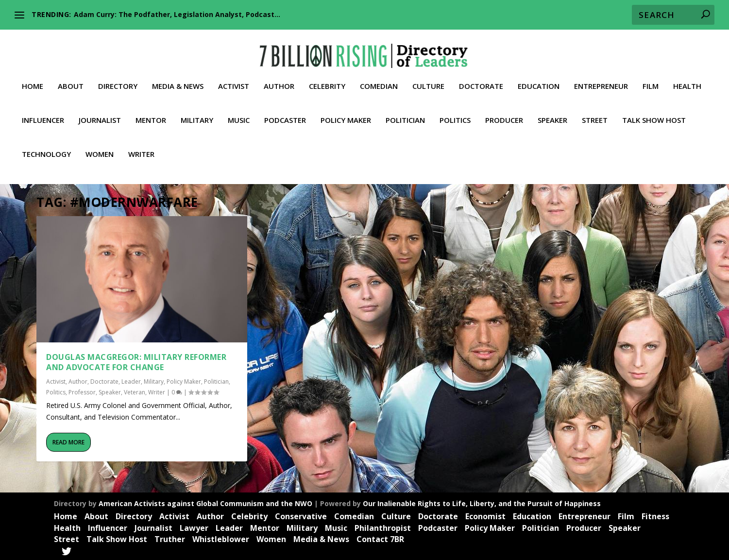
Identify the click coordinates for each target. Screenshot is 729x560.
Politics (455, 112)
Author (279, 78)
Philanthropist (383, 527)
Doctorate (481, 78)
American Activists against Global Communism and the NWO (205, 502)
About (71, 78)
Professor (82, 391)
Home (33, 78)
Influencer (43, 112)
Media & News (178, 78)
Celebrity (327, 78)
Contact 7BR (380, 539)
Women (100, 146)
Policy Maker (346, 112)
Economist (485, 515)
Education (539, 78)
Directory (118, 78)
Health (687, 78)
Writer (141, 146)
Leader (131, 381)
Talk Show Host (654, 112)
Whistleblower (221, 539)
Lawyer (194, 527)
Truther (170, 539)
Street (595, 112)
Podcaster (285, 112)
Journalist (100, 112)
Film (651, 78)
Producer (504, 112)
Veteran (135, 391)
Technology (46, 146)
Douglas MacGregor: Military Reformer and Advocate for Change (136, 361)
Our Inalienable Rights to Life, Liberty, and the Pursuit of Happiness (482, 502)
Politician (405, 112)
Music (239, 112)
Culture (428, 78)
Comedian (379, 78)
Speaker (552, 112)
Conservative (301, 515)
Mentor (151, 112)
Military (197, 112)
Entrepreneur (601, 78)
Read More (68, 441)
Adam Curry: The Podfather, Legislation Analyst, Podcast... (177, 14)
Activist (234, 78)
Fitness (655, 515)
